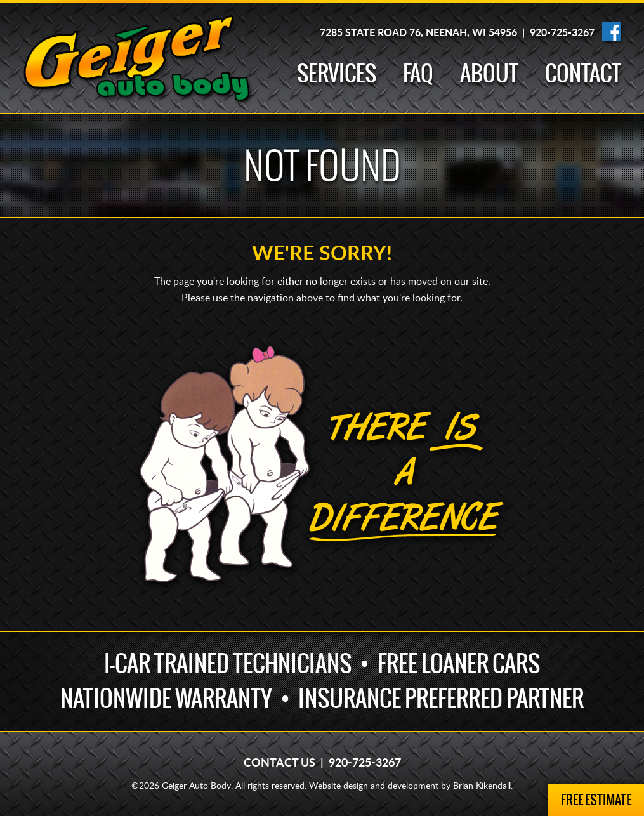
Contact (583, 73)
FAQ (418, 73)
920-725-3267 (562, 33)
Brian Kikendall (482, 786)
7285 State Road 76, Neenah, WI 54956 (418, 33)
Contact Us (279, 763)
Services (337, 73)
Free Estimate (596, 800)
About (489, 73)
